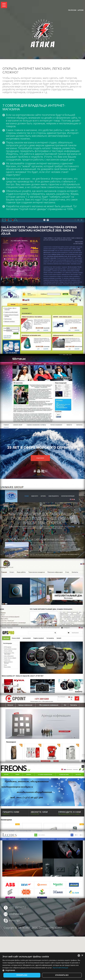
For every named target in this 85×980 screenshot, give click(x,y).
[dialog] (42, 966)
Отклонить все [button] (62, 975)
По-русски (72, 10)
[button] (42, 970)
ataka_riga (14, 920)
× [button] (82, 955)
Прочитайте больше (60, 968)
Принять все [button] (22, 975)
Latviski (81, 10)
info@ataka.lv (16, 914)
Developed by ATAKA (50, 928)
